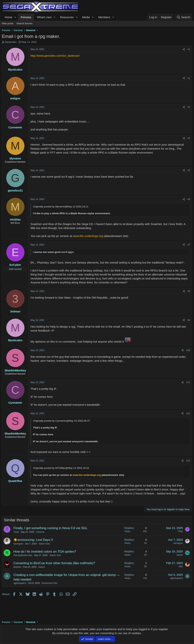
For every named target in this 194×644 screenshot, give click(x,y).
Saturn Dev (44, 544)
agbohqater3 (20, 583)
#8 (189, 291)
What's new (44, 17)
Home (9, 17)
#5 (189, 170)
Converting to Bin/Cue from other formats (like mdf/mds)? (54, 563)
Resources (67, 17)
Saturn (42, 567)
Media (86, 17)
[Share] (184, 49)
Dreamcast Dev (50, 583)
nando (180, 555)
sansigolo (18, 544)
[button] (15, 17)
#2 (189, 78)
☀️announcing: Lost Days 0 (33, 540)
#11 (188, 382)
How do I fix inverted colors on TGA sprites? (45, 552)
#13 (188, 461)
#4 (189, 138)
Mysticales (11, 42)
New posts (8, 23)
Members (104, 17)
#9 (189, 320)
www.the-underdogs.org (88, 236)
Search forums (25, 23)
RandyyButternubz (23, 555)
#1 (189, 49)
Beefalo (17, 567)
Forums (26, 17)
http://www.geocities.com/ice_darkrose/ (55, 56)
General (40, 532)
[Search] (183, 17)
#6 (189, 199)
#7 (189, 245)
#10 (188, 350)
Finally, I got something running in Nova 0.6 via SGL (50, 528)
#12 (188, 413)
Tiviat (16, 532)
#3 (189, 107)
